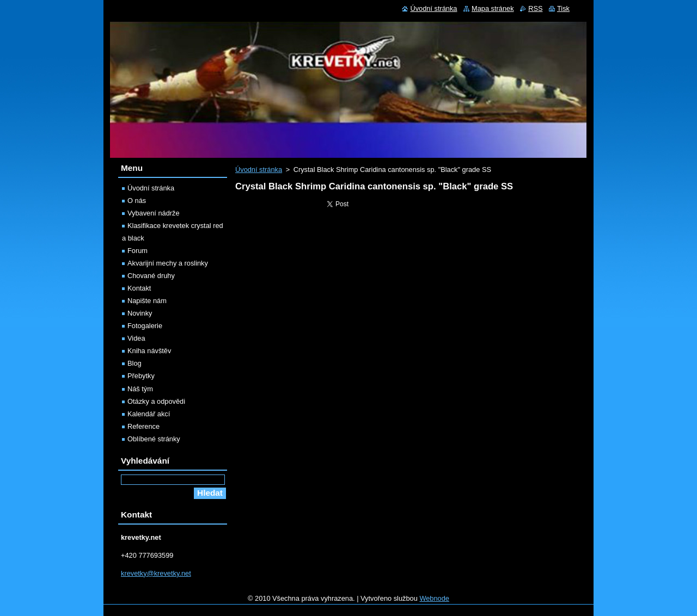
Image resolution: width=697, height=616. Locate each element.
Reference (143, 426)
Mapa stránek (493, 8)
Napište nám (147, 301)
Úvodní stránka (259, 170)
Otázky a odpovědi (156, 401)
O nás (137, 201)
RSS (535, 8)
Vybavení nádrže (154, 213)
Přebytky (141, 376)
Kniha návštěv (149, 351)
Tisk (563, 8)
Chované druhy (151, 276)
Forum (137, 251)
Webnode (434, 598)
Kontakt (139, 288)
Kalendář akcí (149, 414)
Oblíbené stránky (154, 439)
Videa (136, 338)
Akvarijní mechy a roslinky (168, 263)
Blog (134, 363)
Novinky (140, 313)
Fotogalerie (145, 326)
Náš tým (140, 389)
